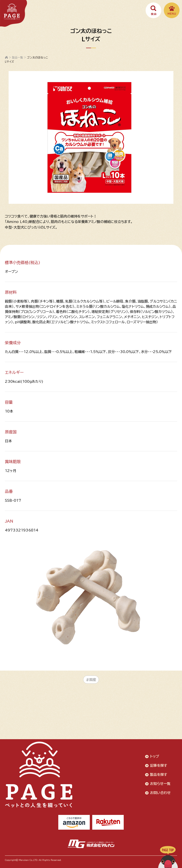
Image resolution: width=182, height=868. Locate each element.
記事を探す (159, 765)
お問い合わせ (160, 793)
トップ (155, 756)
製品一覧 (17, 57)
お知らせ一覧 (160, 784)
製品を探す (159, 775)
